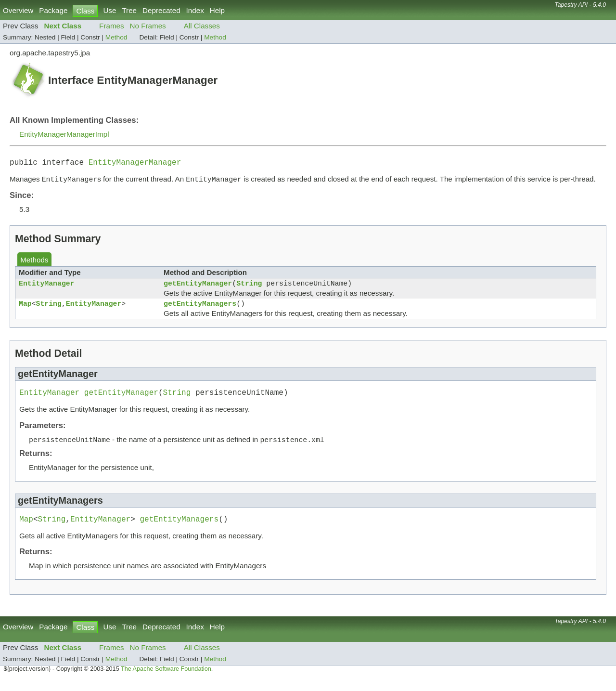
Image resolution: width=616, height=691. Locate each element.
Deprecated (161, 10)
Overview (18, 10)
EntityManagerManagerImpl (64, 134)
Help (217, 10)
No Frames (148, 26)
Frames (111, 26)
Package (53, 10)
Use (109, 10)
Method (116, 37)
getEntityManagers (200, 310)
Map (25, 310)
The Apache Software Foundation (166, 680)
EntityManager (47, 287)
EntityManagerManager (135, 164)
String (249, 287)
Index (195, 10)
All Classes (202, 26)
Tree (129, 10)
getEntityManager (198, 287)
